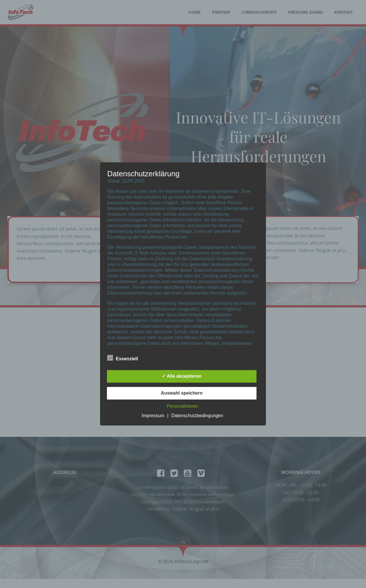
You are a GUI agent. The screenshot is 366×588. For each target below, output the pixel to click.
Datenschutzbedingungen (197, 416)
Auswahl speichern (182, 393)
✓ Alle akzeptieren (182, 376)
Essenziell (123, 358)
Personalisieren (182, 406)
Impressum (153, 416)
